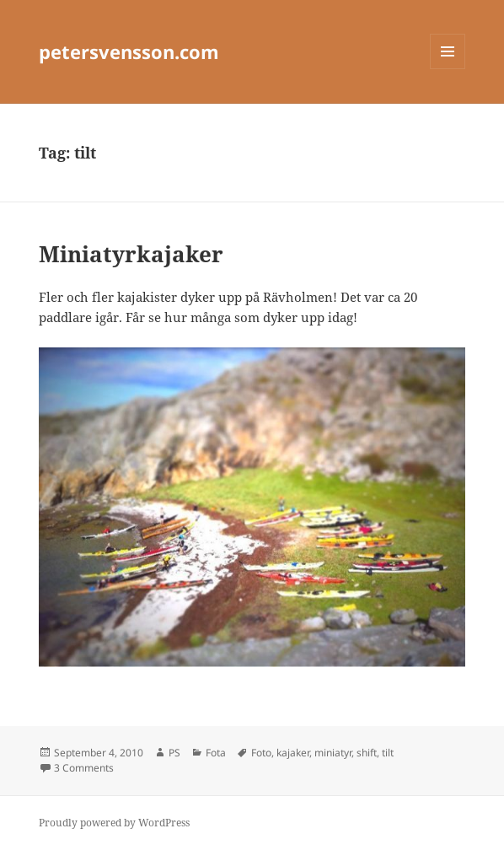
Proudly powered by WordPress (114, 823)
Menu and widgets (448, 69)
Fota (216, 753)
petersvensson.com (129, 51)
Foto (261, 753)
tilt (388, 753)
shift (367, 753)
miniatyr (333, 753)
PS (174, 753)
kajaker (293, 753)
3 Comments (84, 768)
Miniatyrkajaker (131, 254)
